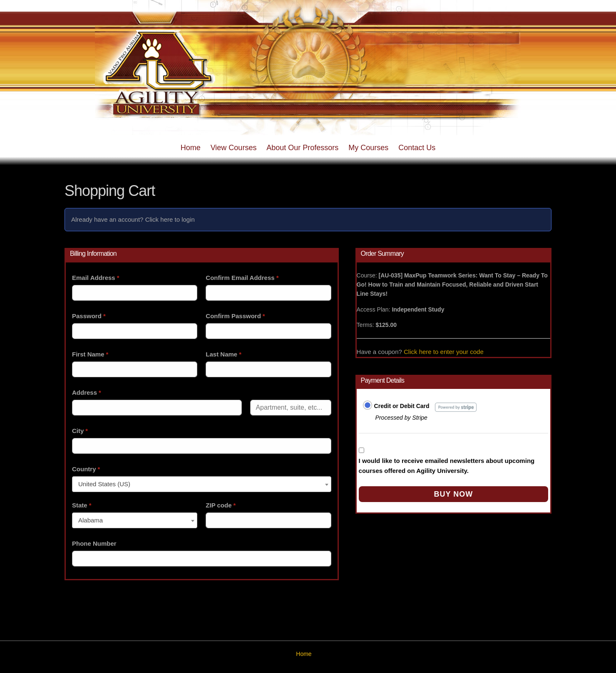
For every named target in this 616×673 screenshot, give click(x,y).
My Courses (368, 148)
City (80, 431)
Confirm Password (235, 316)
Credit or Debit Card (402, 406)
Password (89, 316)
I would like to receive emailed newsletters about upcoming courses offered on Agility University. (447, 466)
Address (87, 392)
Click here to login (170, 219)
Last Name (224, 354)
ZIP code (221, 505)
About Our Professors (302, 148)
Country (86, 469)
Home (191, 148)
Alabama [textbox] (91, 520)
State (82, 505)
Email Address (96, 278)
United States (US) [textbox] (104, 484)
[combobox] (202, 484)
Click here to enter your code (444, 352)
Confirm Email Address (242, 278)
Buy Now (453, 494)
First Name (90, 354)
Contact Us (417, 148)
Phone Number (94, 543)
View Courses (234, 148)
